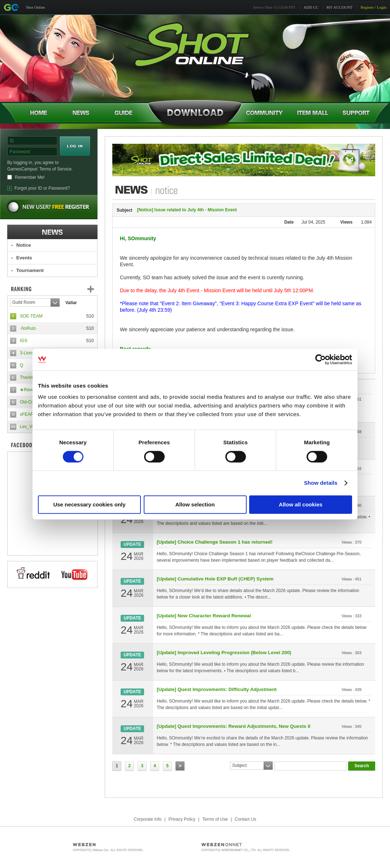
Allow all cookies (301, 504)
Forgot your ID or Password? (42, 188)
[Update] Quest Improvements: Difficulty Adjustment (217, 689)
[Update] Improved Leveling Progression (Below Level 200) (224, 653)
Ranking (58, 289)
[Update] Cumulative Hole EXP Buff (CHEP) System (215, 579)
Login (382, 7)
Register (367, 7)
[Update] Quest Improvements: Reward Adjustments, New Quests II (233, 726)
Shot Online (36, 7)
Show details (321, 483)
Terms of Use (215, 819)
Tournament (30, 270)
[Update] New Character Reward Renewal (204, 616)
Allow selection (195, 504)
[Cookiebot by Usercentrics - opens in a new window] (320, 359)
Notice (24, 245)
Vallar (71, 303)
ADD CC (311, 7)
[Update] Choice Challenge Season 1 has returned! (215, 542)
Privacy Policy (182, 819)
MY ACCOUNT (340, 7)
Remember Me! (30, 177)
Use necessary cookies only (89, 504)
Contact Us (245, 819)
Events (24, 258)
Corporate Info (148, 819)
